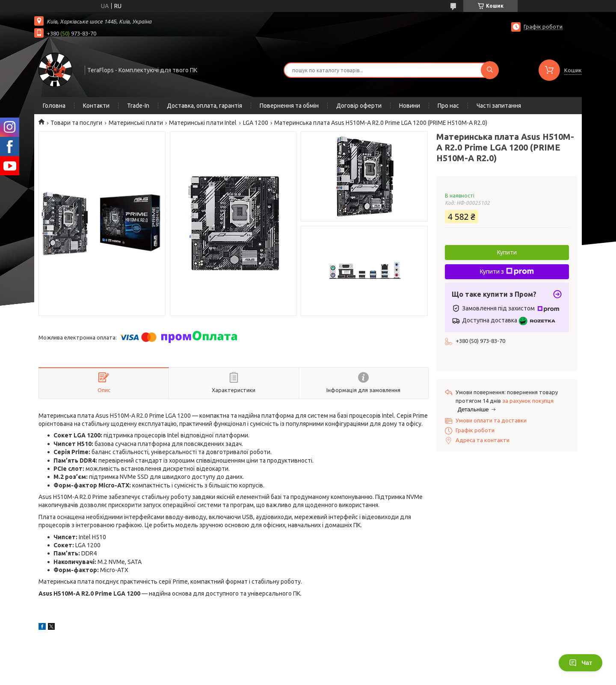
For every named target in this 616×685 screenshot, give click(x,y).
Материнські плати (136, 123)
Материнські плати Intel (203, 123)
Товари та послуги (76, 123)
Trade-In (138, 106)
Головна (54, 106)
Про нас (448, 106)
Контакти (96, 106)
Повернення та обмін (289, 106)
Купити (507, 252)
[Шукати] (490, 70)
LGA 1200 (256, 123)
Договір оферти (359, 106)
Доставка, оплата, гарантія (204, 106)
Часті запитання (499, 106)
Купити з (507, 272)
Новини (410, 106)
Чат (580, 663)
